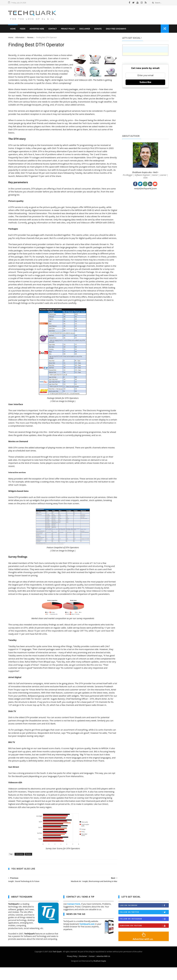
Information (20, 38)
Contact (53, 29)
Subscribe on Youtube (144, 938)
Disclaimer (85, 29)
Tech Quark (57, 964)
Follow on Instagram (144, 932)
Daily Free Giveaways (116, 29)
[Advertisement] (119, 15)
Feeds (23, 29)
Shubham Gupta (100, 974)
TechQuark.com (87, 937)
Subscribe (145, 82)
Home (13, 29)
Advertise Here (37, 29)
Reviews (30, 38)
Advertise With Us (103, 969)
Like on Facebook (144, 918)
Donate (98, 29)
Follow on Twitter (144, 925)
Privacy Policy (68, 29)
